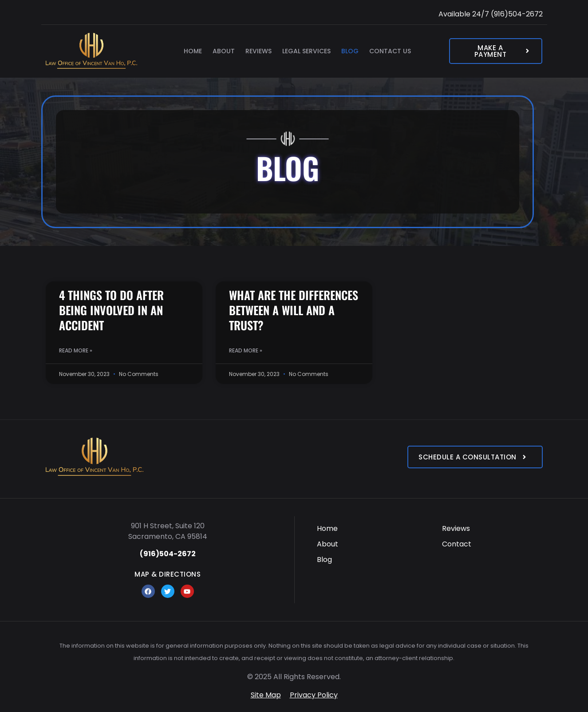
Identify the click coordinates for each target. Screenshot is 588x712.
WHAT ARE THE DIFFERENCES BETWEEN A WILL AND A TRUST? (294, 310)
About (224, 51)
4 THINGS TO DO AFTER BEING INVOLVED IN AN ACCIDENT (111, 310)
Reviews (258, 51)
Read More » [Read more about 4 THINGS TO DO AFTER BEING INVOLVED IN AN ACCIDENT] (76, 350)
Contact (457, 544)
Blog (350, 51)
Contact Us (390, 51)
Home (193, 51)
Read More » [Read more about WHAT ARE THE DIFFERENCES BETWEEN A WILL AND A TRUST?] (246, 350)
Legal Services (306, 51)
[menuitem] (367, 528)
